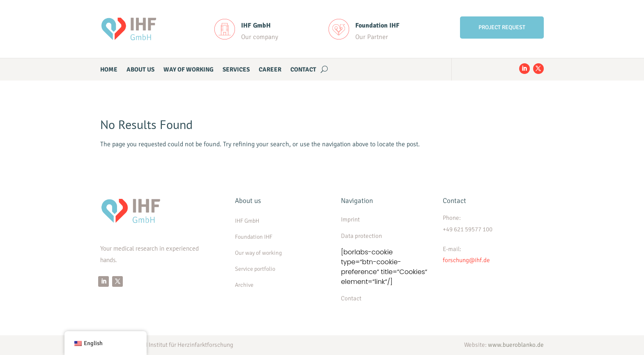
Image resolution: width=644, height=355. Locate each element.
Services (236, 70)
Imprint (350, 219)
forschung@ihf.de (466, 260)
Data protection (361, 236)
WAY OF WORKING (189, 70)
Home (109, 70)
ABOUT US (140, 70)
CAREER (270, 70)
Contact (303, 70)
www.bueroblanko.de (516, 345)
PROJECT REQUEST (502, 27)
